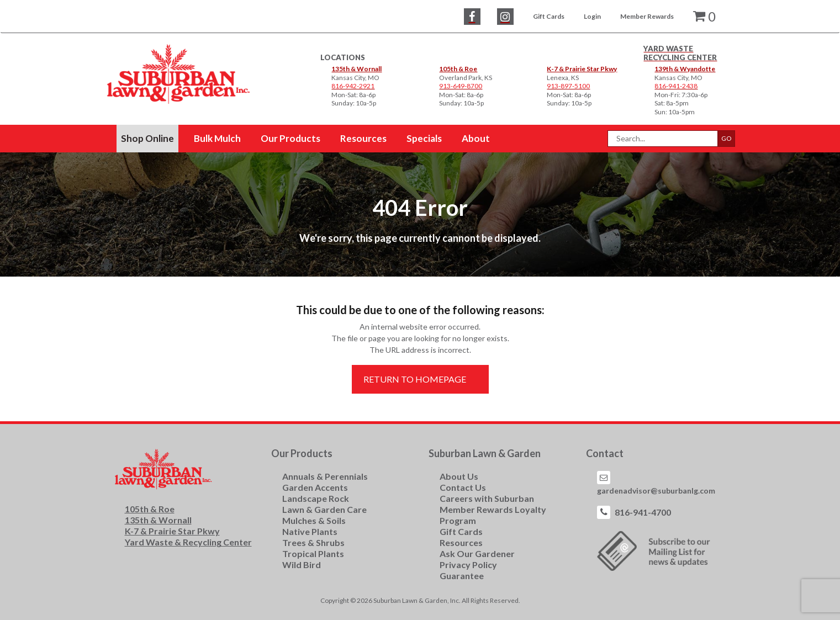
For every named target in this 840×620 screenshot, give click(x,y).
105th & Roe (458, 69)
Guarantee (462, 576)
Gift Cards (549, 16)
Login (592, 16)
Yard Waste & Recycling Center (188, 542)
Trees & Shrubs (313, 542)
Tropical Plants (313, 553)
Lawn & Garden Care (324, 509)
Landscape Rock (316, 498)
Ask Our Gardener (477, 553)
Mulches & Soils (314, 520)
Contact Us (463, 487)
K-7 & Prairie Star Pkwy (582, 69)
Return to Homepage (415, 379)
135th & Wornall (356, 69)
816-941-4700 (643, 512)
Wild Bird (302, 565)
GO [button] (727, 138)
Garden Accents (315, 487)
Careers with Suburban (487, 498)
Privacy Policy (468, 565)
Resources (461, 542)
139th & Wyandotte (685, 69)
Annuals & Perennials (325, 476)
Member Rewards (647, 16)
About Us (459, 476)
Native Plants (310, 531)
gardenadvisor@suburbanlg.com (656, 491)
